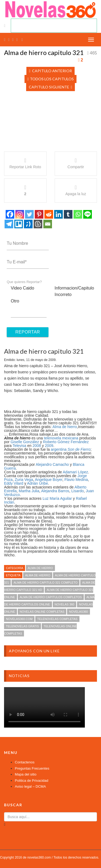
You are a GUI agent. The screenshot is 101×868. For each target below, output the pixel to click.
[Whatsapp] (78, 214)
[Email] (48, 224)
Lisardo (78, 491)
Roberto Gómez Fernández (66, 442)
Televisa (20, 446)
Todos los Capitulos (50, 79)
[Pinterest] (39, 214)
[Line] (88, 214)
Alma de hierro (65, 427)
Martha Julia (29, 491)
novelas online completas (42, 612)
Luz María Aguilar (57, 498)
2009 (49, 446)
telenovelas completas (57, 619)
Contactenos (25, 762)
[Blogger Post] (38, 224)
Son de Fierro (79, 449)
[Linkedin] (58, 214)
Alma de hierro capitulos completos (51, 597)
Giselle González (25, 442)
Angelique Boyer (48, 480)
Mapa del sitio (26, 774)
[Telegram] (9, 224)
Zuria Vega (24, 480)
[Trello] (19, 224)
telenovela (53, 438)
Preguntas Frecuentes (32, 768)
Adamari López (75, 472)
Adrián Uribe (37, 483)
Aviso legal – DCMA (30, 786)
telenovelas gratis (22, 626)
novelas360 (78, 612)
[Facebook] (10, 214)
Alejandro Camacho (52, 464)
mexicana (70, 438)
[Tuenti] (28, 224)
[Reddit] (49, 214)
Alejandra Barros (55, 491)
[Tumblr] (68, 214)
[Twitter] (29, 214)
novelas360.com (19, 619)
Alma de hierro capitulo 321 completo (46, 583)
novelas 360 (65, 604)
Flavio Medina (76, 480)
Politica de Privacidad (32, 781)
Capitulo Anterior (50, 71)
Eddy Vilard (14, 483)
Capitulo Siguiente (50, 87)
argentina (59, 449)
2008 (37, 446)
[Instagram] (20, 214)
